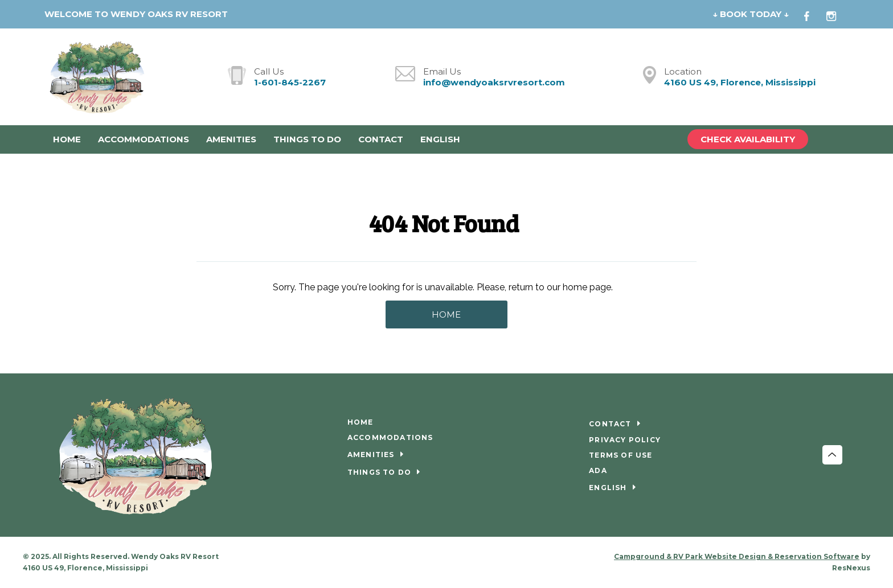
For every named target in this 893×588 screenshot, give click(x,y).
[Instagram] (837, 15)
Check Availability (748, 139)
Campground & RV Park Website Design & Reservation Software (737, 556)
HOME (446, 314)
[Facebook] (813, 15)
